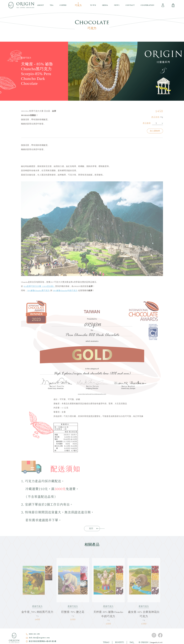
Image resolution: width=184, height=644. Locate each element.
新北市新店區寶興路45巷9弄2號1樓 (43, 641)
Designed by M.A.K (156, 643)
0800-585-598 (34, 634)
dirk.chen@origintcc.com (39, 638)
